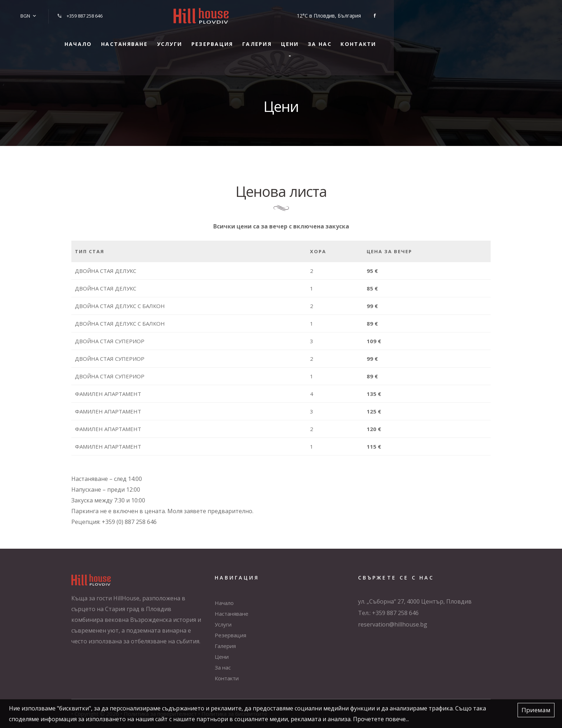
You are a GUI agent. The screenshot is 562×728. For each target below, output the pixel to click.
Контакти (451, 39)
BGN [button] (23, 13)
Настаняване (167, 39)
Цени (367, 39)
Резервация (273, 39)
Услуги (221, 39)
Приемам (536, 710)
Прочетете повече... (381, 719)
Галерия (327, 39)
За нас (404, 39)
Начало (111, 39)
